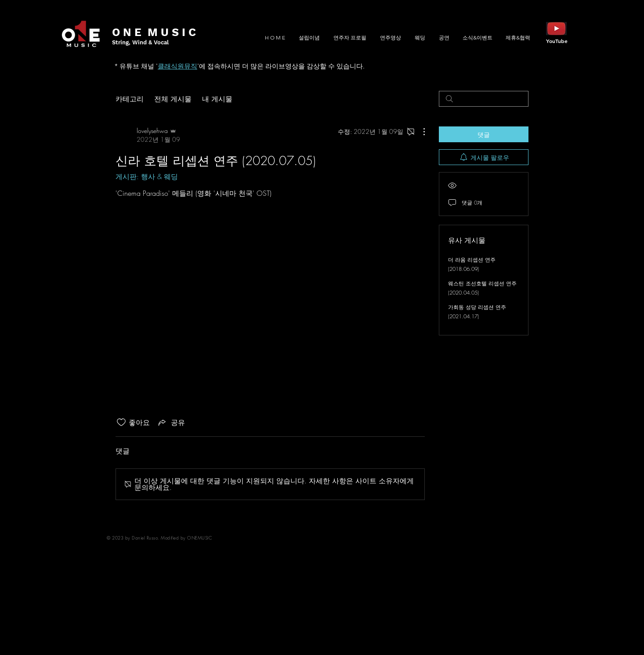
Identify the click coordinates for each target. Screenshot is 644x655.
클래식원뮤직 (177, 66)
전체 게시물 (173, 99)
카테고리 (130, 99)
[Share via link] (171, 422)
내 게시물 (217, 99)
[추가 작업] (420, 132)
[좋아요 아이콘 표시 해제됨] (121, 422)
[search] (484, 99)
